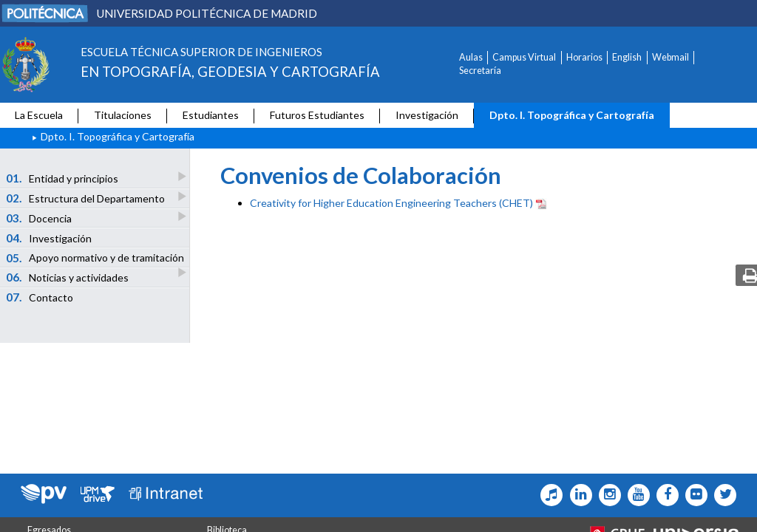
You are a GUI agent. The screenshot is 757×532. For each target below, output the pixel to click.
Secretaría (480, 71)
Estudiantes (211, 115)
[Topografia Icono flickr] (693, 495)
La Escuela (39, 115)
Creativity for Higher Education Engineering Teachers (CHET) (391, 203)
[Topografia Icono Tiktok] (548, 495)
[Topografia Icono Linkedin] (577, 495)
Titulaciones (123, 115)
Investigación (427, 115)
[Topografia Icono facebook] (664, 495)
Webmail (671, 57)
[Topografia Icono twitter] (722, 495)
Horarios (584, 57)
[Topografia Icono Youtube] (635, 495)
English (627, 57)
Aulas (471, 57)
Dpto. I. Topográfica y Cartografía (572, 115)
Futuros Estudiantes (317, 115)
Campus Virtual (524, 57)
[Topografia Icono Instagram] (607, 495)
